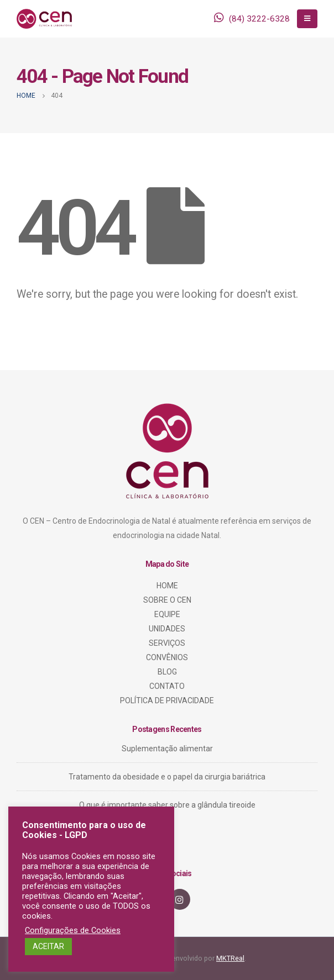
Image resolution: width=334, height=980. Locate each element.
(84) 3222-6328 (259, 19)
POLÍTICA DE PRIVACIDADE (167, 700)
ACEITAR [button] (48, 946)
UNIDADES (167, 629)
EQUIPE (167, 614)
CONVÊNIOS (167, 657)
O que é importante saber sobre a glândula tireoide (167, 805)
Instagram (180, 899)
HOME (167, 586)
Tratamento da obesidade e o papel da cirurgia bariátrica (167, 777)
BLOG (167, 672)
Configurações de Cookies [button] (73, 930)
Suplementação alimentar (167, 749)
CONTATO (167, 686)
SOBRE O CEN (167, 600)
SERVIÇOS (167, 643)
